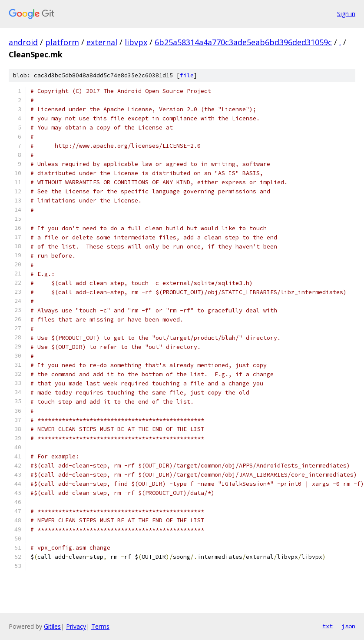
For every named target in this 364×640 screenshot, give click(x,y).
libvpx (136, 42)
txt (328, 626)
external (102, 42)
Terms (100, 626)
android (23, 42)
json (348, 626)
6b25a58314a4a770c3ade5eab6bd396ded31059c (243, 42)
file (187, 75)
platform (62, 42)
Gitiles (52, 626)
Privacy (76, 626)
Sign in (346, 14)
